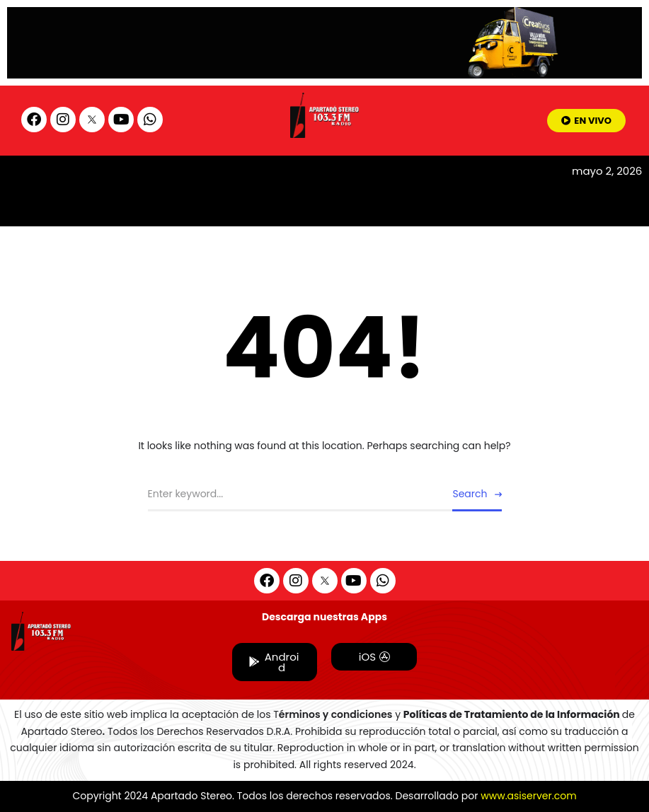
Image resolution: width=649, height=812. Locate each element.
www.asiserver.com (528, 796)
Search (470, 494)
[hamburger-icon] (542, 179)
